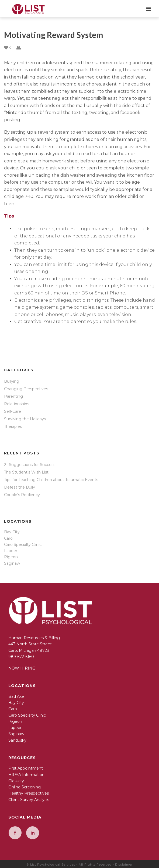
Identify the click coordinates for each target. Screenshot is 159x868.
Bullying (12, 381)
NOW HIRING (22, 668)
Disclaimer (124, 865)
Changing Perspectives (26, 389)
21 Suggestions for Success (30, 465)
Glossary (16, 781)
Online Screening (25, 787)
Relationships (17, 404)
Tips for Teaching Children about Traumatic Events (51, 480)
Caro (8, 538)
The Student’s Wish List (26, 472)
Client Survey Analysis (29, 800)
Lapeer (11, 551)
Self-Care (13, 411)
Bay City (12, 532)
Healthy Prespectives (29, 793)
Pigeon (11, 557)
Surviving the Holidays (25, 419)
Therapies (13, 426)
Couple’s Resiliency (22, 495)
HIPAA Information (26, 775)
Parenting (13, 396)
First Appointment (26, 768)
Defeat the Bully (20, 487)
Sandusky (17, 740)
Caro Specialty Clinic (23, 545)
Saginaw (12, 563)
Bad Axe (16, 696)
